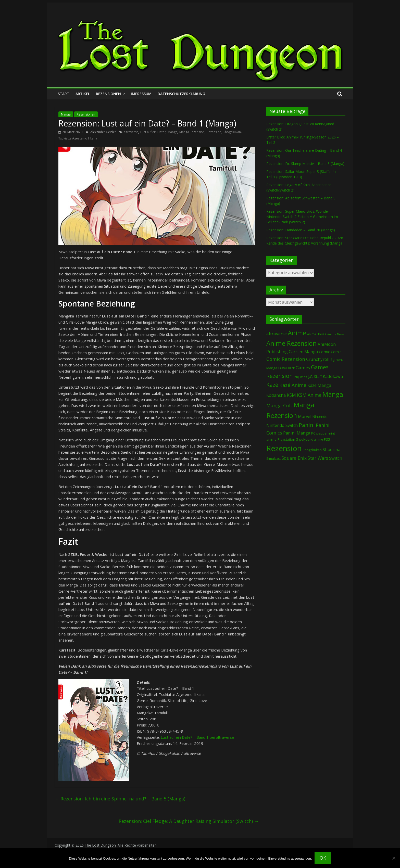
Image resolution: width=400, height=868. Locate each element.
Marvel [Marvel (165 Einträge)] (305, 416)
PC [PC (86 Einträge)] (313, 433)
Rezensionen (108, 94)
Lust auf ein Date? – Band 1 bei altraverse (197, 737)
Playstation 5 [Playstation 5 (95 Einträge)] (288, 439)
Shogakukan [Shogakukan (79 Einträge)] (312, 450)
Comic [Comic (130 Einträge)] (324, 352)
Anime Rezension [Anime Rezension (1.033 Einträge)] (291, 343)
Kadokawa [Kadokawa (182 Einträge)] (333, 376)
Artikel (83, 94)
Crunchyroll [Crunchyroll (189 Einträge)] (318, 359)
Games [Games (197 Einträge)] (303, 368)
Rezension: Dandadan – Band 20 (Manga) (301, 230)
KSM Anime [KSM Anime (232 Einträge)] (309, 395)
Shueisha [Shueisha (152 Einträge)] (332, 450)
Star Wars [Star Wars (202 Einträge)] (318, 458)
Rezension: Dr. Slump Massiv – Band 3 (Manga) (305, 164)
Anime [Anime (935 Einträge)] (297, 333)
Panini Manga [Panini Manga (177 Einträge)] (297, 433)
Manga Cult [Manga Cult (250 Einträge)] (279, 405)
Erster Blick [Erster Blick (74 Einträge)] (286, 368)
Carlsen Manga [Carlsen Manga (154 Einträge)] (303, 352)
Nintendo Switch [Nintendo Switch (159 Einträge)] (282, 425)
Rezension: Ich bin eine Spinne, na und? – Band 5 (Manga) (120, 799)
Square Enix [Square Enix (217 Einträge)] (294, 458)
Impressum (141, 94)
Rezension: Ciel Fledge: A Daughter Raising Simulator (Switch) (189, 821)
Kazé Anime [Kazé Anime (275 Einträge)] (293, 385)
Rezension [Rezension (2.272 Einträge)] (284, 448)
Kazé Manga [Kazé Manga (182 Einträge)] (319, 385)
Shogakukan (232, 132)
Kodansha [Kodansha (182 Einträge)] (276, 395)
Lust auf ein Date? (153, 132)
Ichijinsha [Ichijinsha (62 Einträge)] (301, 377)
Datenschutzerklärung (181, 94)
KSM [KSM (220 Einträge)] (291, 395)
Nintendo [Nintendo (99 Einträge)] (320, 417)
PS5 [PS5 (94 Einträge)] (327, 439)
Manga (66, 114)
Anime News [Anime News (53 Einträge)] (336, 334)
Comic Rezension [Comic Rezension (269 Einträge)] (286, 359)
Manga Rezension (192, 132)
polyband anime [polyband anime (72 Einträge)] (311, 439)
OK (323, 858)
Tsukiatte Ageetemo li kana (78, 138)
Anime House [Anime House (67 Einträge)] (317, 334)
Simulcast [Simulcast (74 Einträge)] (273, 459)
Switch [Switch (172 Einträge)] (336, 458)
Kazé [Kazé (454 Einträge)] (272, 385)
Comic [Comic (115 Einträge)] (336, 352)
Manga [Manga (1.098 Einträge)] (333, 394)
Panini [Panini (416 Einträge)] (307, 425)
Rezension (214, 132)
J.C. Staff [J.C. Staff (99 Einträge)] (315, 376)
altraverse (131, 132)
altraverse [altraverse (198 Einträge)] (277, 334)
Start (64, 94)
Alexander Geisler (104, 132)
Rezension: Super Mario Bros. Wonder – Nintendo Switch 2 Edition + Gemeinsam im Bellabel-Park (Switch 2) (302, 217)
